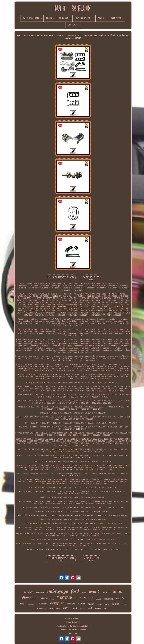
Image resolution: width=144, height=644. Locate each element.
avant (94, 591)
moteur (42, 603)
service (29, 592)
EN (70, 634)
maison (82, 608)
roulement (42, 608)
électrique (30, 598)
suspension (76, 604)
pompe (116, 604)
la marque (31, 605)
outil (74, 608)
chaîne (98, 608)
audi (90, 608)
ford (75, 591)
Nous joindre (73, 622)
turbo (118, 591)
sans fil (120, 598)
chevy (124, 604)
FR (76, 634)
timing (107, 605)
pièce (84, 593)
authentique (84, 598)
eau (53, 599)
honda (58, 609)
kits (22, 603)
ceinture (40, 593)
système (100, 604)
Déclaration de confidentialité (73, 626)
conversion (109, 599)
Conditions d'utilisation (73, 630)
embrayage (57, 591)
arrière (106, 592)
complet (57, 603)
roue (66, 608)
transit (98, 599)
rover (106, 608)
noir (51, 608)
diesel (45, 598)
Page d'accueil (73, 618)
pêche (91, 604)
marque (65, 597)
